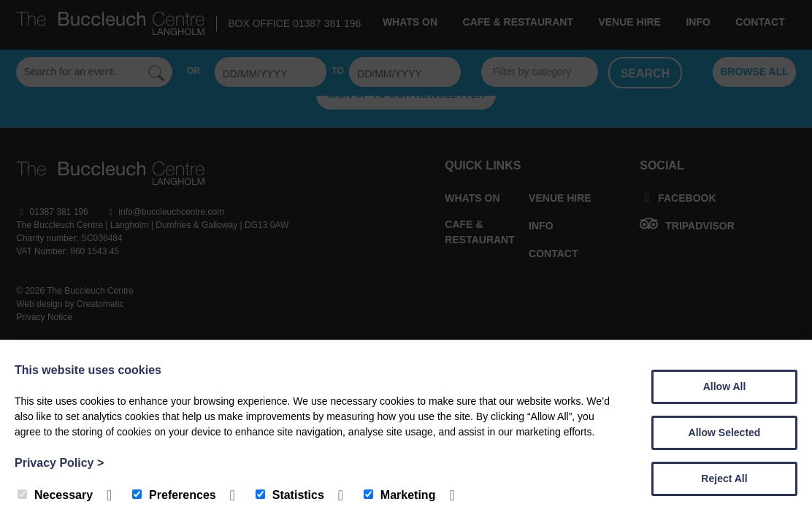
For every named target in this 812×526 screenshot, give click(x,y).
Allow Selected (725, 432)
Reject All (724, 479)
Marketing (400, 495)
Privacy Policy (59, 463)
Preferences (174, 495)
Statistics (290, 495)
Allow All (725, 386)
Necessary (55, 495)
